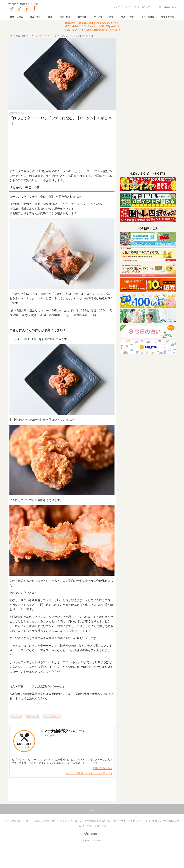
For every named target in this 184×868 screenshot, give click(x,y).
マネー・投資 (127, 17)
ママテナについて (15, 821)
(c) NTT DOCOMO (92, 841)
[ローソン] (16, 716)
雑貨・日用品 (16, 17)
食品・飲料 (35, 17)
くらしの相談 (148, 17)
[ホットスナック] (52, 716)
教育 (112, 17)
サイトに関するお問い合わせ (42, 821)
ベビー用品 (65, 17)
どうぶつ (98, 17)
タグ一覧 (102, 826)
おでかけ (82, 17)
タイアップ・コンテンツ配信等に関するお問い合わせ (90, 821)
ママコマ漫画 (168, 17)
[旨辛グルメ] (32, 716)
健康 (50, 17)
